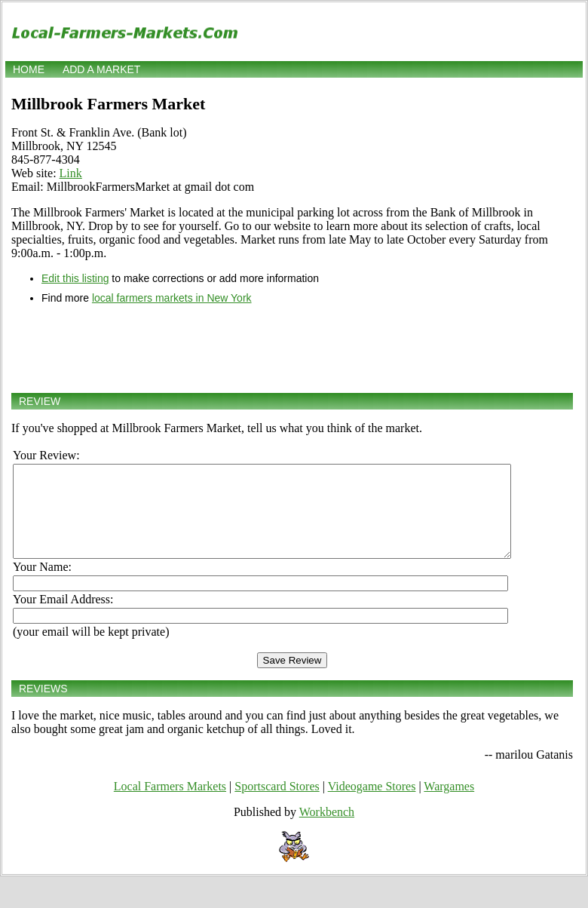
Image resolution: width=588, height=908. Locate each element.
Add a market (101, 69)
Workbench (327, 830)
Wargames (449, 804)
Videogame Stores (372, 804)
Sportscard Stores (277, 804)
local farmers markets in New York (172, 298)
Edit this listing (75, 278)
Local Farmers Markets (170, 804)
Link (71, 173)
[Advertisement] (292, 348)
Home (29, 69)
